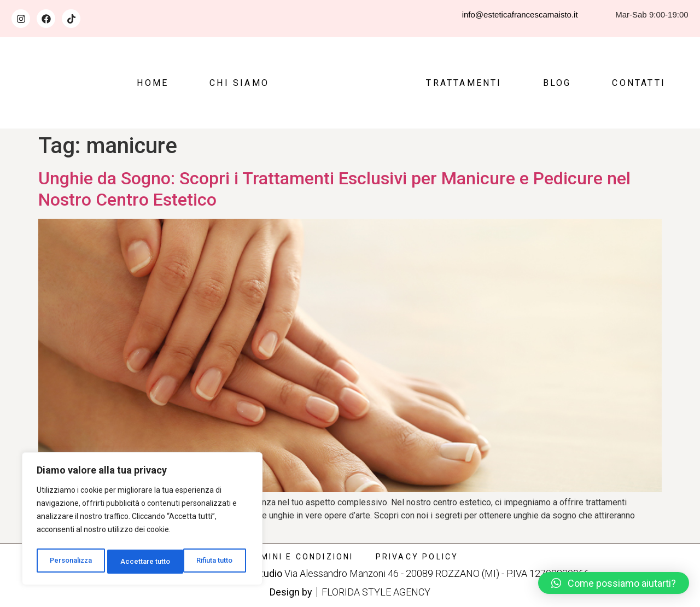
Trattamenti (464, 83)
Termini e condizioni (298, 557)
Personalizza (71, 562)
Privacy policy (417, 557)
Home (153, 83)
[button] (614, 583)
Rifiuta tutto (140, 562)
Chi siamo (239, 83)
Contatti (639, 83)
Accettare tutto (211, 562)
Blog (557, 83)
